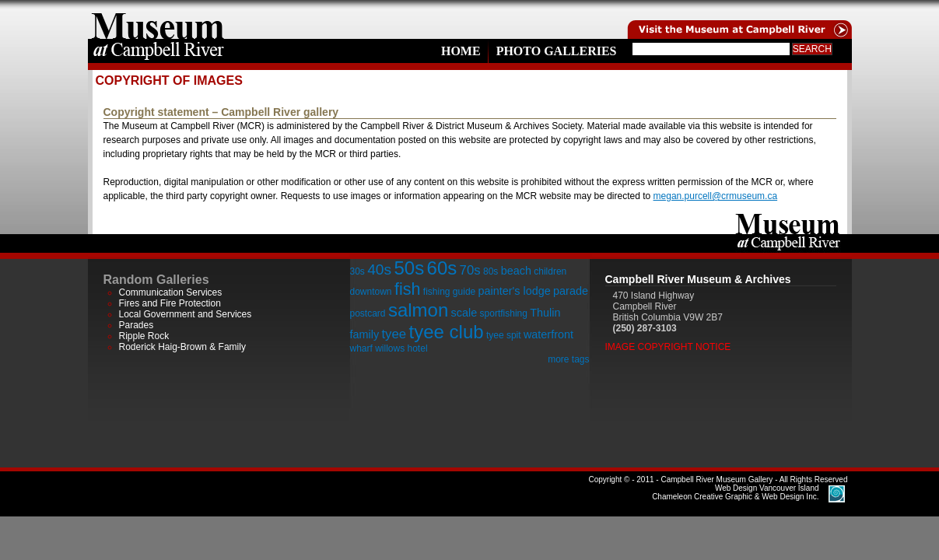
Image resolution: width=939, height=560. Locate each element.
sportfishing (504, 313)
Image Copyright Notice (668, 347)
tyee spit (504, 335)
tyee (394, 334)
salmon (418, 310)
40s (379, 269)
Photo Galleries (557, 51)
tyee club (447, 332)
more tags (568, 359)
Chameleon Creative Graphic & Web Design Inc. (735, 492)
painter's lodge (515, 291)
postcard (368, 313)
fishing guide (449, 292)
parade (571, 291)
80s (491, 271)
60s (442, 268)
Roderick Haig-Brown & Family (182, 347)
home (158, 19)
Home (461, 51)
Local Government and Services (186, 314)
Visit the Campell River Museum (738, 19)
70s (470, 270)
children (550, 271)
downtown (371, 292)
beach (516, 271)
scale (464, 313)
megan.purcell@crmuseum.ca (716, 196)
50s (409, 268)
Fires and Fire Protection (170, 303)
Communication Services (171, 292)
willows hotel (401, 348)
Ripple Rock (144, 336)
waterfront (548, 334)
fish (408, 289)
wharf (361, 348)
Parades (137, 325)
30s (357, 271)
